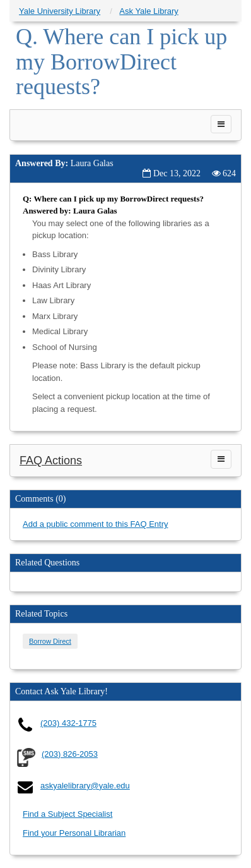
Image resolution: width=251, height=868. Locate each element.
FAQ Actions (51, 461)
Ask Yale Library (149, 11)
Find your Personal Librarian (74, 833)
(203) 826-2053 (70, 754)
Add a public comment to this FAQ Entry (96, 524)
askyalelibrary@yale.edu (85, 786)
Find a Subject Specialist (67, 814)
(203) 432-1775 (68, 723)
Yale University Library (60, 11)
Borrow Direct (50, 641)
